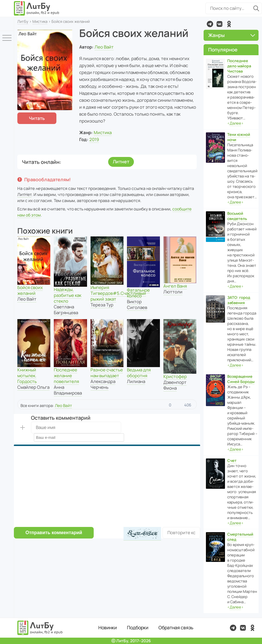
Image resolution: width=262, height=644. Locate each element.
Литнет (121, 162)
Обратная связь (176, 628)
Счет (232, 460)
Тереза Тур (102, 305)
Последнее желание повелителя (66, 376)
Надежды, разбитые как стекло (68, 295)
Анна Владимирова (68, 390)
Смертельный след (240, 537)
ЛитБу (23, 21)
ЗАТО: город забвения (239, 300)
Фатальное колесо (138, 293)
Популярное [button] (223, 50)
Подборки (138, 628)
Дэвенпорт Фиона (175, 385)
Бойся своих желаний (30, 290)
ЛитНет (24, 194)
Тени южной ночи (239, 137)
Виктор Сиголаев (137, 305)
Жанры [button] (232, 35)
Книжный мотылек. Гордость (27, 376)
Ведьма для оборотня (139, 373)
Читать (37, 118)
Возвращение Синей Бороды (241, 379)
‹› (235, 123)
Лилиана (136, 381)
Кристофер (175, 376)
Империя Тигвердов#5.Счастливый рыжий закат (118, 293)
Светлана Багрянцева (66, 310)
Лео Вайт (104, 47)
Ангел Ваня (175, 286)
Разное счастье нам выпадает (107, 373)
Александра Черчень (103, 384)
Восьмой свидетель (237, 216)
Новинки (108, 628)
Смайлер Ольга (33, 387)
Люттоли (173, 292)
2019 (94, 139)
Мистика (40, 21)
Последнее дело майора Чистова (239, 66)
